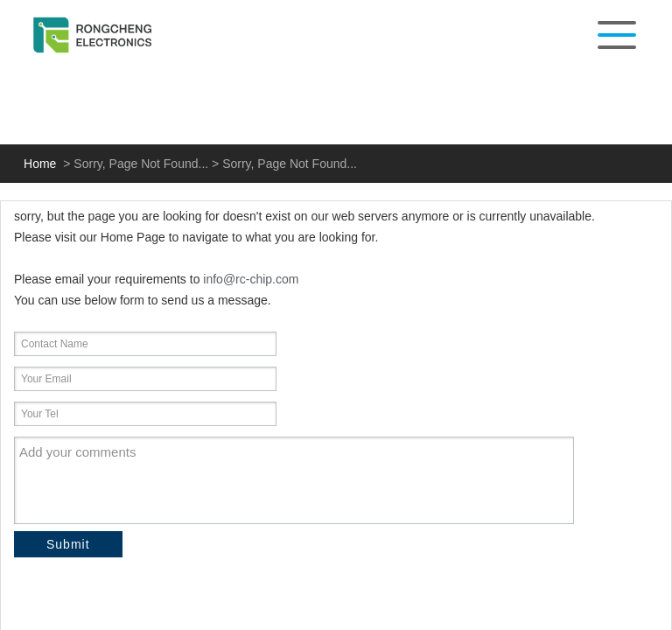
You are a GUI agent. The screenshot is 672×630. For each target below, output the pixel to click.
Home (40, 164)
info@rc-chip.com (251, 279)
